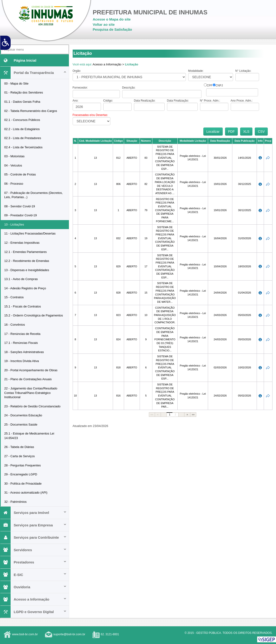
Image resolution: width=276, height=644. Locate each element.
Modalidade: (196, 71)
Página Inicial (19, 60)
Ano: (76, 101)
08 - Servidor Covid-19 (20, 206)
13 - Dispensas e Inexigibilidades (27, 270)
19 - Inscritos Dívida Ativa (22, 361)
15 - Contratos (14, 297)
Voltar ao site (104, 24)
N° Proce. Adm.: (210, 101)
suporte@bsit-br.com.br (69, 634)
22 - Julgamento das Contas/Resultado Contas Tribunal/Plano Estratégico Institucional (31, 393)
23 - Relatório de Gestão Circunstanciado (32, 406)
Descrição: (129, 88)
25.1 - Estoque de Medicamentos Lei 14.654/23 (29, 436)
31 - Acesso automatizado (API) (26, 493)
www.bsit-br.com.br (25, 634)
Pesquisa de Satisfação (112, 29)
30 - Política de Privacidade (23, 484)
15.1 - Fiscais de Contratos (23, 306)
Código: (108, 101)
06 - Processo (14, 184)
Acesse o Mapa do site (112, 19)
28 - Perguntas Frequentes (23, 465)
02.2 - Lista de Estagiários (22, 129)
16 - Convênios (15, 325)
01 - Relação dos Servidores (24, 92)
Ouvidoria (34, 587)
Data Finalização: (178, 101)
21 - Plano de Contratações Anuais (28, 379)
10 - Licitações (14, 224)
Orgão (77, 71)
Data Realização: (145, 101)
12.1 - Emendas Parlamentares (25, 252)
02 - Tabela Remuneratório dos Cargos (31, 111)
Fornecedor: (80, 88)
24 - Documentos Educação (23, 415)
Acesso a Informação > (108, 64)
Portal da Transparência (34, 73)
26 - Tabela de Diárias (19, 447)
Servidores (34, 550)
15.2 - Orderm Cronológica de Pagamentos (34, 315)
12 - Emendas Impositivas (22, 243)
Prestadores (34, 562)
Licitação (131, 64)
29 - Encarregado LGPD (21, 474)
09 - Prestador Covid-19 (21, 215)
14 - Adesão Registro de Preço (25, 288)
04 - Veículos (13, 165)
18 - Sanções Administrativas (24, 352)
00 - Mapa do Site (16, 83)
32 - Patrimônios (15, 502)
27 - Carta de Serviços (19, 456)
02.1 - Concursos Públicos (22, 120)
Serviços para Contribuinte (34, 537)
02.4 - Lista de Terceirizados (23, 147)
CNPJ (219, 85)
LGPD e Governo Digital (34, 612)
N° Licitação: (243, 71)
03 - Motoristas (14, 156)
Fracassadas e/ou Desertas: (90, 115)
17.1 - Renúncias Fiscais (21, 343)
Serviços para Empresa (34, 525)
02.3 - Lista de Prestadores (23, 138)
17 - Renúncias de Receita (22, 334)
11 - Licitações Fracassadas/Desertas (30, 233)
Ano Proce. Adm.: (242, 101)
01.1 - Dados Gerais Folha (22, 102)
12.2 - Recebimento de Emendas (27, 261)
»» (193, 414)
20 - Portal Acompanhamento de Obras (31, 370)
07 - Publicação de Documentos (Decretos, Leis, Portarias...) (33, 195)
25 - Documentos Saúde (21, 424)
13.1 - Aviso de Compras (21, 279)
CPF (210, 85)
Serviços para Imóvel (34, 513)
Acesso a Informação (34, 599)
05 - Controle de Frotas (20, 174)
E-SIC (34, 575)
